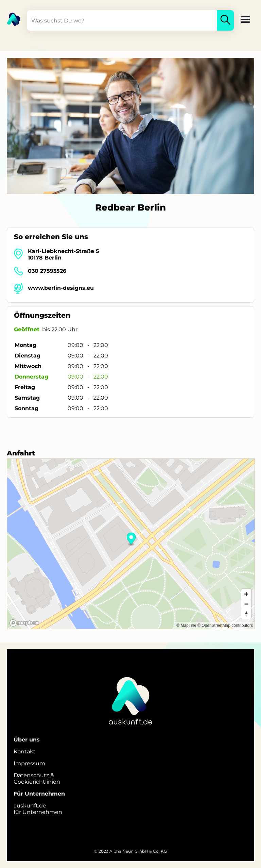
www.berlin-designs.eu (61, 288)
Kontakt (25, 752)
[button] (245, 20)
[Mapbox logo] (24, 623)
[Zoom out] (246, 604)
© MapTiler (186, 625)
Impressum (29, 763)
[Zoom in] (246, 594)
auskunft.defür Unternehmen (38, 809)
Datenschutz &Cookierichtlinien (37, 779)
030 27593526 (47, 271)
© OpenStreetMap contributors (225, 625)
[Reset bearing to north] (246, 614)
